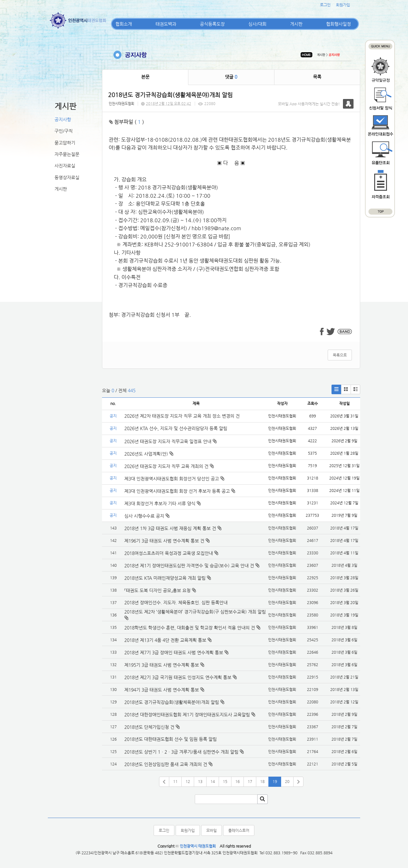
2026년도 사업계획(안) (149, 454)
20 (287, 781)
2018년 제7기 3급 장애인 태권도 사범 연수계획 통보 (174, 652)
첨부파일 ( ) (127, 122)
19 (275, 781)
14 (213, 781)
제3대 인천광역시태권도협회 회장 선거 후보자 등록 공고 (180, 491)
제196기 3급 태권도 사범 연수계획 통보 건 (164, 541)
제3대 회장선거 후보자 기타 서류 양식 (163, 503)
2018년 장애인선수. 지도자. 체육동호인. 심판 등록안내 (176, 602)
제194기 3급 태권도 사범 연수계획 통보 (162, 690)
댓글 (231, 77)
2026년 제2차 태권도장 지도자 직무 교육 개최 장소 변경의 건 (183, 416)
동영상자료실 (67, 177)
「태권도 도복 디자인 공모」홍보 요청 (157, 590)
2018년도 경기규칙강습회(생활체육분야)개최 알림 (172, 702)
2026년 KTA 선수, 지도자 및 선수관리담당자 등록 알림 (176, 428)
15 (225, 781)
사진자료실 (65, 166)
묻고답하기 (65, 143)
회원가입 (343, 5)
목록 (317, 77)
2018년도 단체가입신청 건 (149, 727)
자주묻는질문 (67, 154)
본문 (145, 77)
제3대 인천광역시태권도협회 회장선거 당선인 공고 (174, 479)
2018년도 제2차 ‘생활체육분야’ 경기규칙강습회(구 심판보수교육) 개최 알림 (195, 612)
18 (262, 781)
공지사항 (63, 119)
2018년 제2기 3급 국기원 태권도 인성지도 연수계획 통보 (178, 677)
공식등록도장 (212, 24)
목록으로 (340, 355)
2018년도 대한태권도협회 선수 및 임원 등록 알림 (171, 739)
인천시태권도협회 (121, 104)
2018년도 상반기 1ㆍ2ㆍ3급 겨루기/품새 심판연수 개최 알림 (181, 752)
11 (175, 781)
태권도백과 (166, 24)
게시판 (296, 24)
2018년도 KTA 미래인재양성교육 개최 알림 (165, 578)
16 (237, 781)
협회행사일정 (339, 24)
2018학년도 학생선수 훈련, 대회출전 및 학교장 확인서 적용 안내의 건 (190, 628)
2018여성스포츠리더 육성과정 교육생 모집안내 (169, 553)
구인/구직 (64, 131)
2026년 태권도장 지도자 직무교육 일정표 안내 (171, 441)
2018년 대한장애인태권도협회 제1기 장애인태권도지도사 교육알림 (187, 715)
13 (200, 781)
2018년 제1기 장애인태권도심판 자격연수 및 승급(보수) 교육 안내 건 (189, 566)
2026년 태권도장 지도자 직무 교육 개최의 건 (169, 466)
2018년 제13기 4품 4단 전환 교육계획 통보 (165, 640)
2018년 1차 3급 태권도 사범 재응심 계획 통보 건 (170, 528)
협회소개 (124, 24)
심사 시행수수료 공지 (147, 516)
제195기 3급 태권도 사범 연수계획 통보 (162, 665)
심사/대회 (257, 24)
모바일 (211, 830)
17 (250, 781)
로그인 (325, 5)
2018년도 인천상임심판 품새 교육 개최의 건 (166, 764)
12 (188, 781)
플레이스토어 (239, 830)
